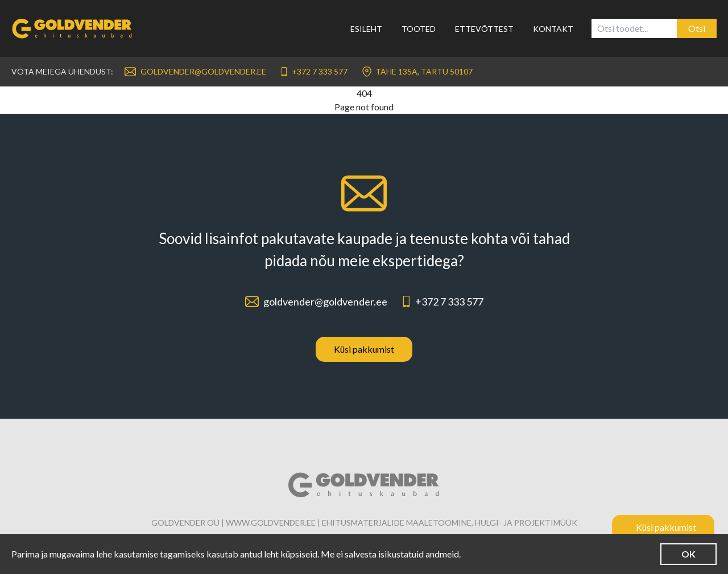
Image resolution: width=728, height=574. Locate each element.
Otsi (697, 28)
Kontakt (553, 29)
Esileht (366, 29)
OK (688, 554)
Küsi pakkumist (364, 349)
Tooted (419, 29)
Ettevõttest (484, 29)
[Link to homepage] (79, 28)
